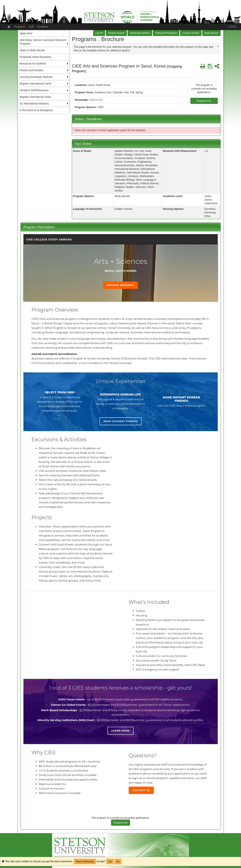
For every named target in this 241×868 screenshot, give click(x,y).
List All (99, 33)
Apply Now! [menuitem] (26, 33)
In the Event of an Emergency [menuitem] (36, 110)
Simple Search (116, 33)
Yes (110, 862)
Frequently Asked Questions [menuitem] (35, 57)
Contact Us (141, 790)
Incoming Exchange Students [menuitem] (36, 77)
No (118, 862)
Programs (19, 27)
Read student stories (120, 421)
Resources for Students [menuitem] (33, 64)
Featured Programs (166, 33)
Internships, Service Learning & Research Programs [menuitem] (43, 42)
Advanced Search (140, 33)
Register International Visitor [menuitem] (36, 97)
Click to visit (96, 100)
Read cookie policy (85, 862)
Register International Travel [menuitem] (35, 84)
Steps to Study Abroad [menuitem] (32, 50)
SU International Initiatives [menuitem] (34, 104)
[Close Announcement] (218, 46)
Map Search (211, 33)
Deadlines (43, 27)
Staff (31, 27)
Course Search (191, 33)
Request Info (204, 101)
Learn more (121, 731)
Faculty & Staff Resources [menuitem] (34, 90)
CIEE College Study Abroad (49, 240)
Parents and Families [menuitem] (32, 70)
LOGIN (232, 27)
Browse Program (121, 285)
